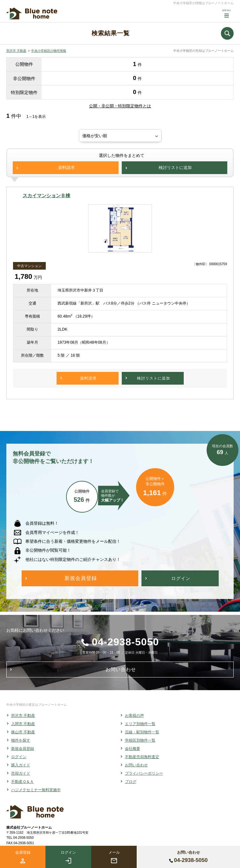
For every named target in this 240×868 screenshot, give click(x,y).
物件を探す (21, 740)
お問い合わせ (136, 765)
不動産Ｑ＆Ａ (22, 782)
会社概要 (133, 749)
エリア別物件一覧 (140, 724)
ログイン (19, 757)
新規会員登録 (23, 749)
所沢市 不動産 (16, 51)
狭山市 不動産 (23, 732)
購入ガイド (21, 765)
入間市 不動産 (23, 724)
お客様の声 (134, 716)
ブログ (131, 782)
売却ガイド (21, 773)
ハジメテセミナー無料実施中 (36, 790)
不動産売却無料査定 (142, 757)
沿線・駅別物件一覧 (142, 732)
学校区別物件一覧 (140, 740)
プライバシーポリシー (144, 773)
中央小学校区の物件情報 (49, 51)
